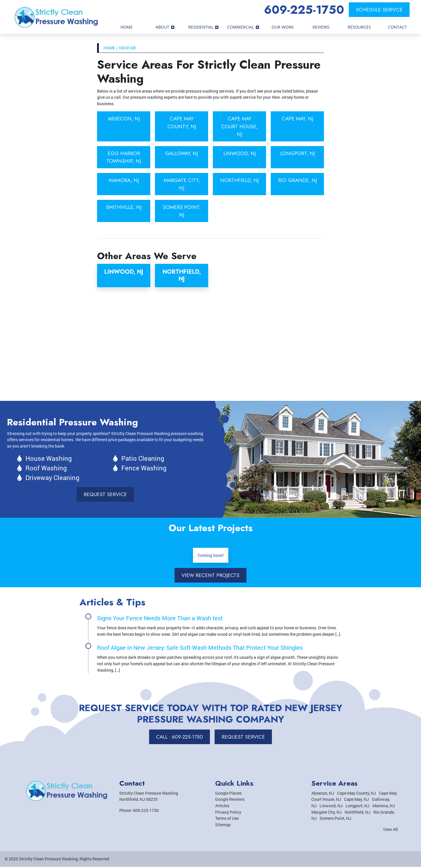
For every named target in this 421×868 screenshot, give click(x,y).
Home (109, 48)
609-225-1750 (304, 10)
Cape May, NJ (297, 119)
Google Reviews (230, 800)
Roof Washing (46, 469)
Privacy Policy (228, 813)
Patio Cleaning (143, 459)
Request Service (105, 495)
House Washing (49, 459)
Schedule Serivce (379, 10)
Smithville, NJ (124, 208)
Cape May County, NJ (182, 122)
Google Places (228, 794)
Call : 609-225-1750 (179, 738)
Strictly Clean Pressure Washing (48, 860)
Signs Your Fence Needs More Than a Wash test (160, 619)
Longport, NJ (297, 154)
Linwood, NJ (239, 154)
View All (390, 830)
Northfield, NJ (240, 181)
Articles (222, 807)
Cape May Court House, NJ (240, 126)
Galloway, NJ (182, 154)
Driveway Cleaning (52, 478)
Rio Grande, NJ (297, 184)
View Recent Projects (210, 576)
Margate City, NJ (182, 184)
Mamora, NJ (124, 181)
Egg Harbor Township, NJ (124, 157)
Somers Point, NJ (182, 212)
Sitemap (223, 826)
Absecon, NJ (124, 119)
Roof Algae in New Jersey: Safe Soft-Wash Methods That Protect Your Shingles (200, 649)
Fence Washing (144, 469)
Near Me (128, 48)
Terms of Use (227, 819)
